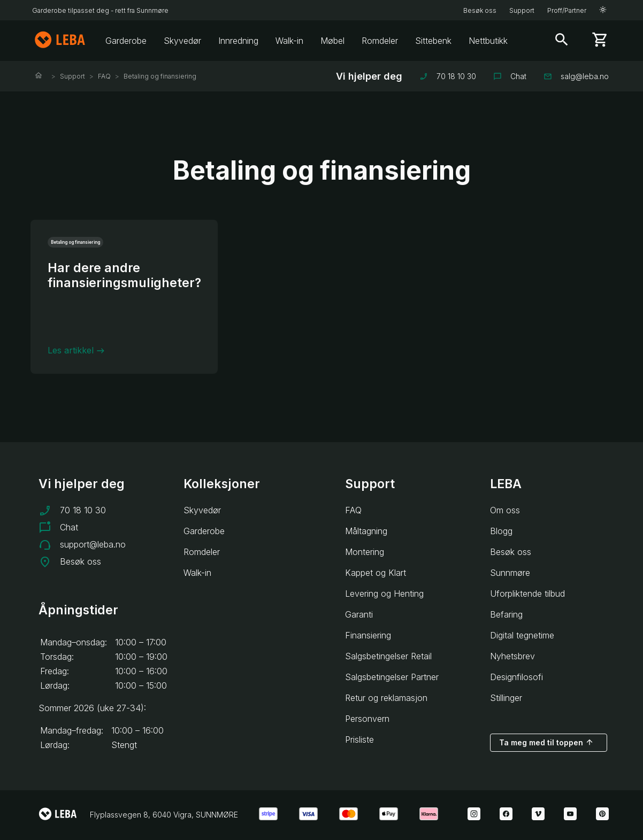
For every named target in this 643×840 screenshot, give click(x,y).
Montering (365, 552)
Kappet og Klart (376, 573)
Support (522, 10)
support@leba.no (93, 544)
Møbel (332, 41)
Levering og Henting (384, 594)
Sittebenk (433, 41)
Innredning (238, 41)
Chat (510, 76)
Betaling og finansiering (160, 76)
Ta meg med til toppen (546, 742)
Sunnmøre (510, 573)
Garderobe (126, 41)
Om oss (505, 510)
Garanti (359, 614)
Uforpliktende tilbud (527, 594)
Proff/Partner (567, 10)
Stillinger (506, 698)
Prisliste (359, 739)
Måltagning (366, 531)
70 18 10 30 (448, 76)
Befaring (506, 614)
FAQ (104, 76)
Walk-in (289, 41)
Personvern (367, 719)
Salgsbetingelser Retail (388, 656)
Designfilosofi (516, 677)
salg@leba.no (576, 76)
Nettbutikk (488, 41)
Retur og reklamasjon (386, 698)
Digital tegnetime (522, 635)
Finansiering (368, 635)
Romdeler (380, 41)
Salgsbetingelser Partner (392, 677)
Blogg (501, 531)
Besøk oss (480, 10)
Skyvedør (182, 41)
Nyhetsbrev (512, 656)
